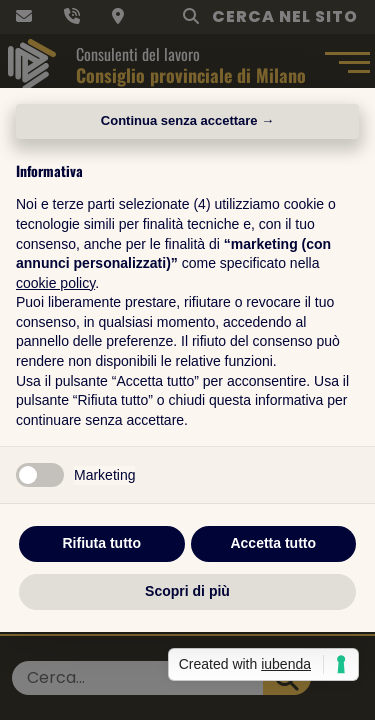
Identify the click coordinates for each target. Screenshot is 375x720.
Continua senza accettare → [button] (187, 120)
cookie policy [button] (55, 283)
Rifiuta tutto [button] (101, 543)
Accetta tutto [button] (273, 543)
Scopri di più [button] (187, 591)
